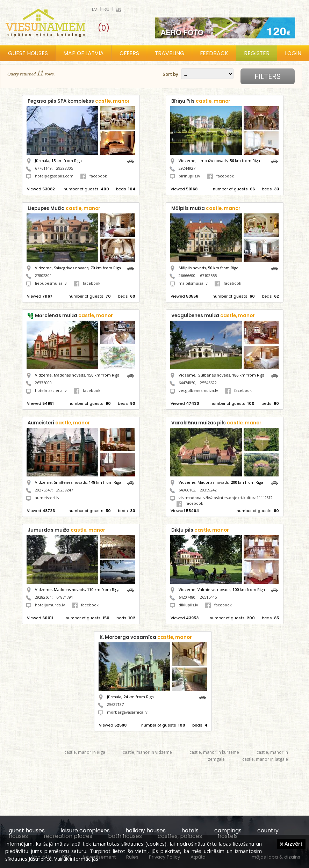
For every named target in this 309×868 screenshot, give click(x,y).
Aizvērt (291, 844)
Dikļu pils (200, 530)
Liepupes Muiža (64, 208)
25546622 (208, 383)
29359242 (208, 490)
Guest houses (28, 53)
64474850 (187, 383)
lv (95, 9)
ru (106, 9)
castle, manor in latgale (265, 759)
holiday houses (146, 830)
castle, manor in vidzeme (147, 752)
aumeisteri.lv (47, 498)
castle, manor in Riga (85, 752)
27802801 (43, 275)
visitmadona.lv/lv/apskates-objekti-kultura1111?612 (226, 498)
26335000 (43, 383)
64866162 (187, 490)
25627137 (115, 704)
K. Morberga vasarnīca (146, 637)
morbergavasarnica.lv (127, 712)
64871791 (65, 597)
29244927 (187, 168)
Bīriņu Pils (201, 101)
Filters (268, 76)
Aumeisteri (59, 423)
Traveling (170, 53)
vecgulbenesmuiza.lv (198, 390)
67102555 (208, 275)
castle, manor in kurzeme (214, 752)
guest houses (27, 830)
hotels (190, 830)
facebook (94, 176)
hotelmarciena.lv (51, 390)
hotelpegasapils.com (54, 176)
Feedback (214, 53)
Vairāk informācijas (76, 859)
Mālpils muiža (206, 208)
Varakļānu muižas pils (216, 423)
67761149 (43, 168)
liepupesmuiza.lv (51, 283)
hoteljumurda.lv (50, 605)
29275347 (43, 490)
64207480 (187, 597)
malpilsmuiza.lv (193, 283)
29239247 (65, 490)
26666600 (187, 275)
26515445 (208, 597)
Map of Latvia (84, 53)
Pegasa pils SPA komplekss (79, 101)
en (118, 9)
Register (257, 53)
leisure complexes (85, 830)
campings (228, 830)
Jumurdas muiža (66, 530)
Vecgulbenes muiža (213, 316)
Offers (129, 53)
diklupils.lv (188, 605)
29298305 (65, 168)
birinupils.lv (189, 176)
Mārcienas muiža (74, 316)
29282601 (43, 597)
